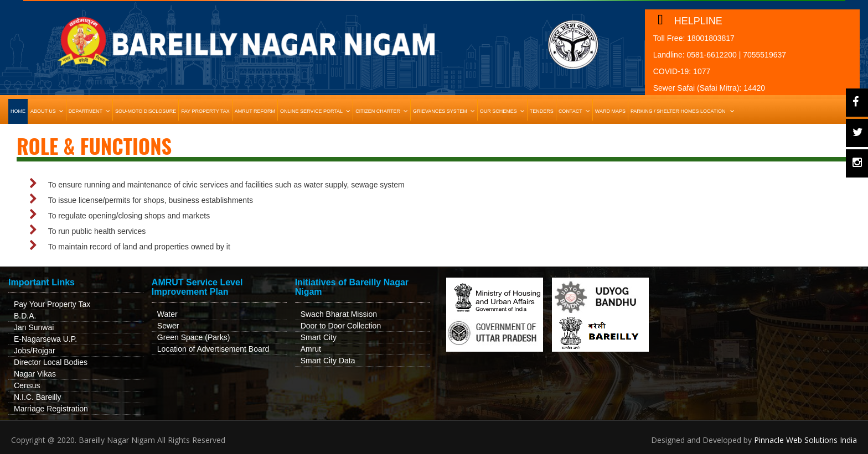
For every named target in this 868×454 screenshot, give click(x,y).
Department (91, 111)
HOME (18, 111)
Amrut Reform (255, 111)
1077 (702, 71)
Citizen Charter (383, 111)
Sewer (168, 326)
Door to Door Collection (341, 326)
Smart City (319, 337)
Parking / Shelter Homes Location (684, 111)
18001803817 (711, 38)
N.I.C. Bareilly (38, 397)
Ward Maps (610, 111)
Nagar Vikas (35, 374)
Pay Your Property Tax (52, 304)
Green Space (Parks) (194, 337)
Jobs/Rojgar (35, 351)
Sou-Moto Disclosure (146, 111)
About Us (48, 111)
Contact (575, 111)
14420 (754, 88)
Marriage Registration (51, 409)
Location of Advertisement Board (213, 349)
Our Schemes (503, 111)
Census (27, 385)
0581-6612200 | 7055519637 (736, 55)
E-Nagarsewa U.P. (45, 339)
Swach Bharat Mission (339, 314)
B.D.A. (25, 316)
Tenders (542, 111)
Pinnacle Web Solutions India (805, 440)
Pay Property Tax (205, 111)
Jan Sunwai (34, 327)
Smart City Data (328, 361)
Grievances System (445, 111)
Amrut (311, 349)
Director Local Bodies (51, 362)
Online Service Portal (316, 111)
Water (167, 314)
